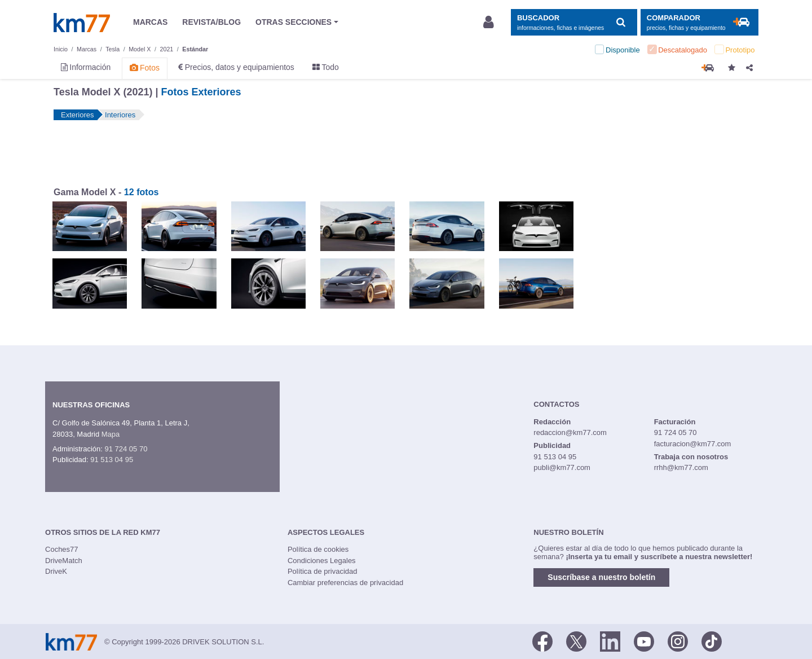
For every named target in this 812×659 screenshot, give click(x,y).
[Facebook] (542, 641)
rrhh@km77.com (681, 467)
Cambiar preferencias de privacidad (345, 583)
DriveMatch (64, 561)
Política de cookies (318, 549)
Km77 (82, 23)
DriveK (56, 571)
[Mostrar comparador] (700, 22)
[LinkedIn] (610, 641)
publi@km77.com (562, 467)
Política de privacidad (323, 571)
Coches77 (62, 549)
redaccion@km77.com (570, 432)
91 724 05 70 (126, 449)
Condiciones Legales (322, 561)
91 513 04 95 (112, 460)
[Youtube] (644, 641)
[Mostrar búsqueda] (574, 22)
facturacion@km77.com (693, 444)
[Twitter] (576, 641)
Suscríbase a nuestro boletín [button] (601, 577)
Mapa (111, 434)
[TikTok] (712, 641)
